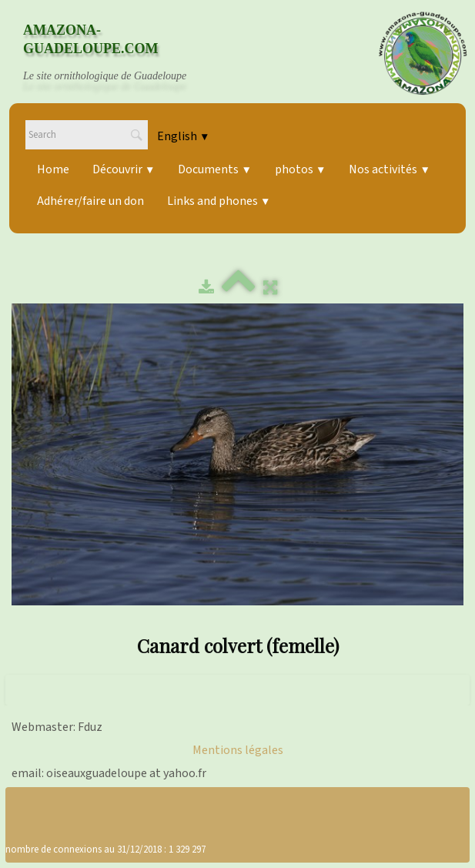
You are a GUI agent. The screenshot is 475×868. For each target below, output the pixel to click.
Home (53, 169)
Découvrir (124, 169)
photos (300, 169)
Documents (214, 169)
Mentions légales (238, 750)
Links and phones (219, 201)
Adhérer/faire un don (90, 201)
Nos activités (389, 169)
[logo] (119, 53)
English (183, 136)
